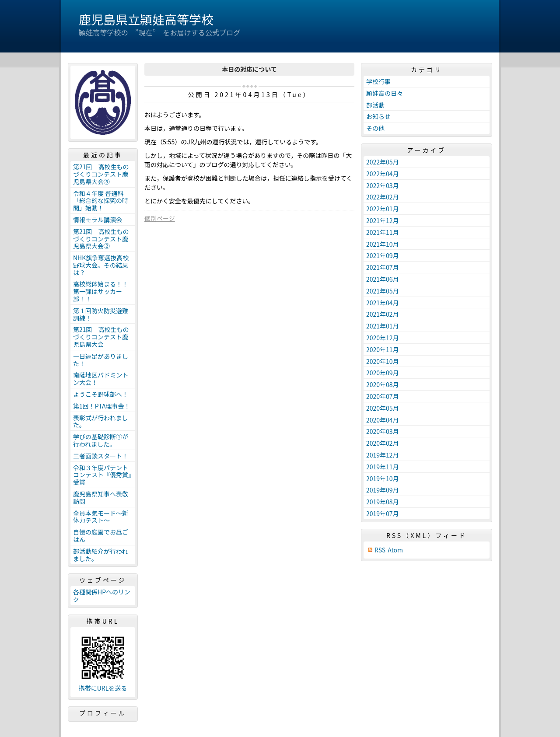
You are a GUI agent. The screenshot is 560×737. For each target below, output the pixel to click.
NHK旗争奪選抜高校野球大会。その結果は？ (101, 265)
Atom (395, 550)
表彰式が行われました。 (100, 421)
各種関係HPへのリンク (102, 596)
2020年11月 (383, 349)
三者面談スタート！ (101, 456)
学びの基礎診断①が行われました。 (101, 440)
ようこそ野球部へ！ (101, 394)
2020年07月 (383, 396)
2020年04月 (383, 420)
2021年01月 (383, 326)
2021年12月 (383, 220)
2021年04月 (383, 303)
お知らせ (378, 116)
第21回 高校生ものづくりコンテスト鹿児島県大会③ (101, 174)
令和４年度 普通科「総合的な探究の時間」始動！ (101, 201)
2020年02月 (383, 443)
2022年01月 (383, 209)
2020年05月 (383, 408)
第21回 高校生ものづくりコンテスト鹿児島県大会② (101, 239)
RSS (380, 550)
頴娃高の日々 (385, 93)
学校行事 (378, 81)
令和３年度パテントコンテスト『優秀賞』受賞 (102, 475)
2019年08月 (383, 502)
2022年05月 (383, 162)
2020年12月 (383, 338)
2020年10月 (383, 361)
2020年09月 (383, 373)
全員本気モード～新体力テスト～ (101, 517)
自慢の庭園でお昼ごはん (101, 536)
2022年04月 (383, 174)
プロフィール (103, 713)
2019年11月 (383, 467)
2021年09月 (383, 255)
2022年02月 (383, 197)
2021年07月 (383, 267)
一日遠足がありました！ (101, 360)
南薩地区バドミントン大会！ (101, 379)
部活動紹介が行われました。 (100, 555)
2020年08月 (383, 384)
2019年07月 (383, 513)
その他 (375, 128)
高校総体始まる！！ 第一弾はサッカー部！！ (104, 291)
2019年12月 (383, 455)
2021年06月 (383, 279)
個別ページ (160, 218)
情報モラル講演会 (98, 220)
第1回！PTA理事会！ (101, 406)
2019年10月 (383, 479)
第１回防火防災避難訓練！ (101, 314)
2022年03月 (383, 185)
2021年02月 (383, 314)
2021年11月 (383, 232)
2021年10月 (383, 244)
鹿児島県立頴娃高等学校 (146, 19)
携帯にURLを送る (103, 688)
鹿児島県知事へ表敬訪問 (101, 498)
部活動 (375, 105)
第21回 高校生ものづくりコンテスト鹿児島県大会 (101, 337)
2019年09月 (383, 490)
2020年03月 (383, 431)
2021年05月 (383, 291)
